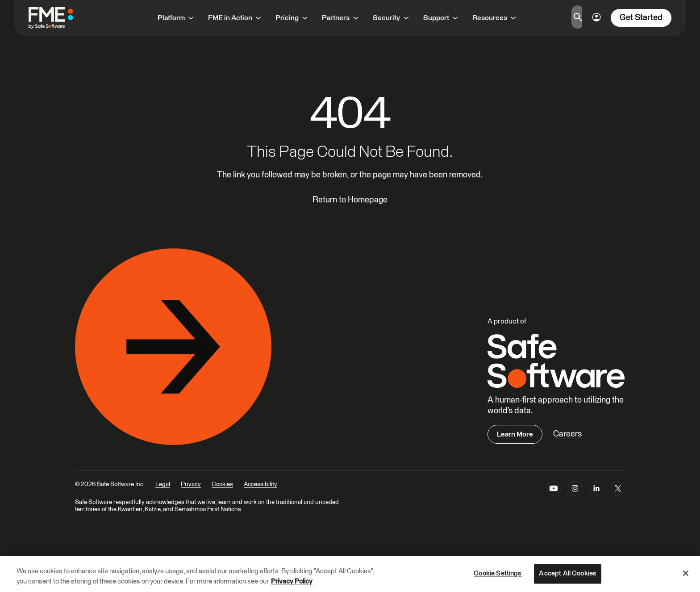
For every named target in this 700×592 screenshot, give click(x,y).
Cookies (222, 484)
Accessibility (260, 484)
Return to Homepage (350, 200)
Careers (567, 434)
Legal (163, 484)
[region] (350, 574)
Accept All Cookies (568, 574)
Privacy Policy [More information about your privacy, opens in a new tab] (292, 582)
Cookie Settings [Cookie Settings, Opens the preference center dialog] (498, 574)
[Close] (686, 573)
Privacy (191, 484)
